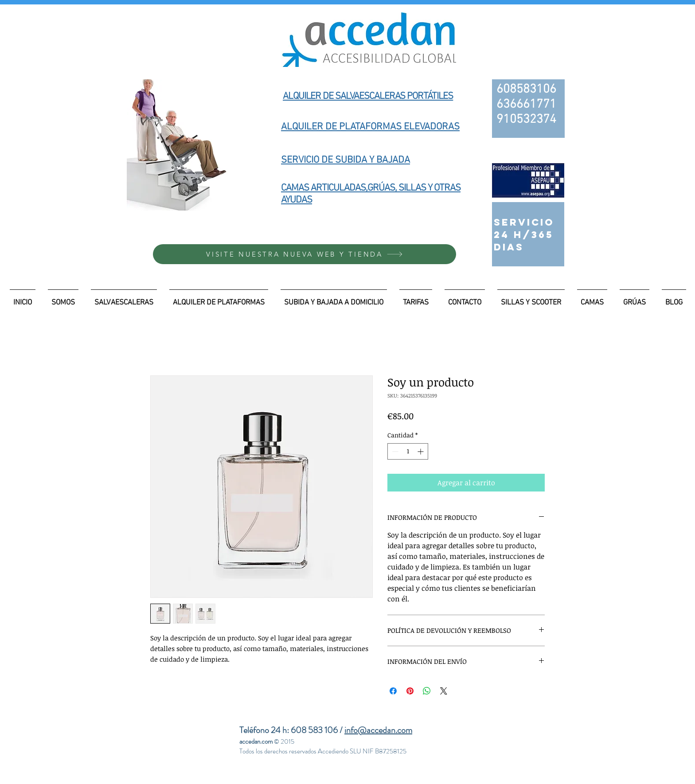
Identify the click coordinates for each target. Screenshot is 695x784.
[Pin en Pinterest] (410, 691)
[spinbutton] (408, 451)
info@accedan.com (378, 730)
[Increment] (421, 451)
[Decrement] (394, 451)
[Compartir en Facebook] (393, 691)
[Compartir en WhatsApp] (427, 691)
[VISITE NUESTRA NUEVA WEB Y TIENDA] (305, 254)
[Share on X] (444, 691)
